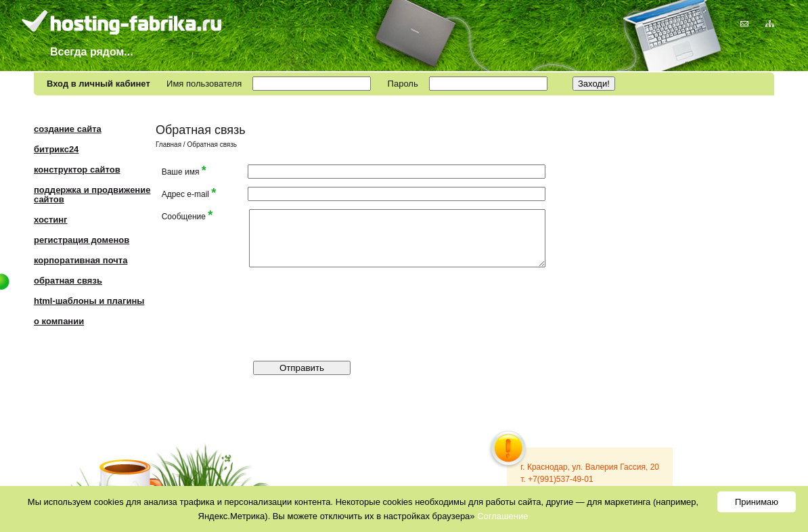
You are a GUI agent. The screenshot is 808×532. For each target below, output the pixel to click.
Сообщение (187, 216)
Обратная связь (68, 281)
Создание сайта (68, 129)
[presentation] (428, 302)
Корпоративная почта (81, 260)
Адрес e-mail (189, 193)
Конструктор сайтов (77, 170)
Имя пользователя (204, 84)
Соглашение (502, 516)
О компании (59, 321)
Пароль (403, 84)
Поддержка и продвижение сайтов (92, 195)
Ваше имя (184, 171)
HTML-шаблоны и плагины (89, 301)
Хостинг (51, 220)
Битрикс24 (56, 149)
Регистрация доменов (82, 240)
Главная (169, 145)
